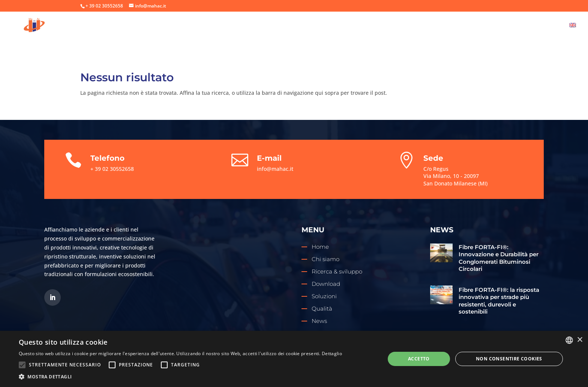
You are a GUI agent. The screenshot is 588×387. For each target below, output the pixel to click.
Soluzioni (403, 26)
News (515, 26)
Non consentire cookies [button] (509, 359)
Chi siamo (297, 26)
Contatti (546, 26)
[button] (180, 377)
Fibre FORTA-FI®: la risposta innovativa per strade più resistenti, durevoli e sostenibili (499, 301)
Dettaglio (332, 353)
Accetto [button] (419, 359)
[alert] (294, 359)
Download (446, 26)
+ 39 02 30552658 (104, 6)
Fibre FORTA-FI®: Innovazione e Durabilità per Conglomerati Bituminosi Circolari (499, 258)
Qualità (485, 26)
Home (264, 26)
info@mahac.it (275, 169)
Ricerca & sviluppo (350, 26)
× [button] (580, 340)
